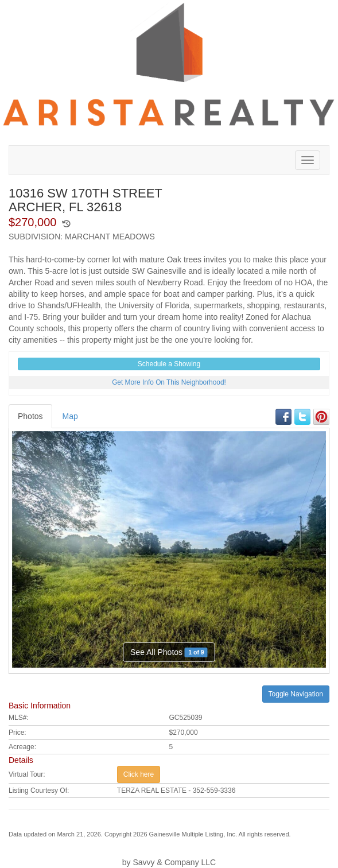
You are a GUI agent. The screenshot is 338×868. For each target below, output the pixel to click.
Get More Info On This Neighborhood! (169, 382)
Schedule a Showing (169, 364)
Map (70, 416)
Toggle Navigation (296, 694)
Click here (139, 774)
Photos (30, 416)
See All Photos (169, 652)
